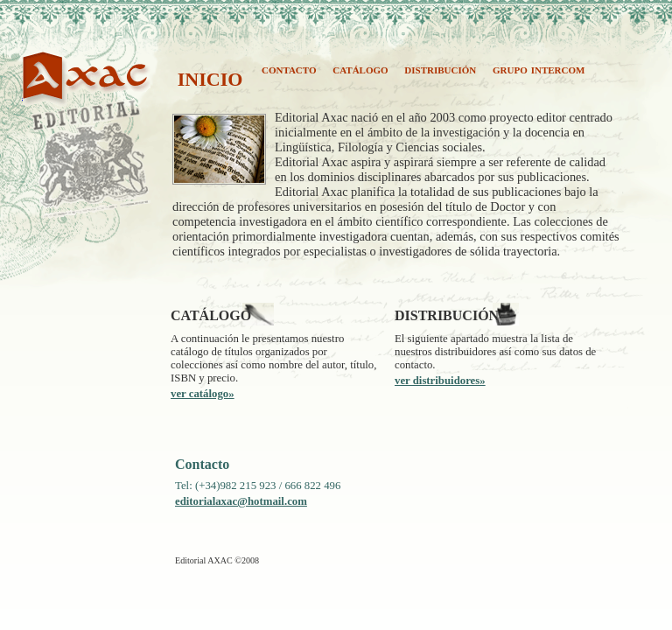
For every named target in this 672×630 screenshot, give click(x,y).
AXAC (42, 94)
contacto (289, 69)
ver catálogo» (203, 394)
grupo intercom (539, 69)
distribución (440, 69)
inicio (210, 77)
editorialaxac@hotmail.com (241, 501)
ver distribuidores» (440, 381)
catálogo (360, 69)
